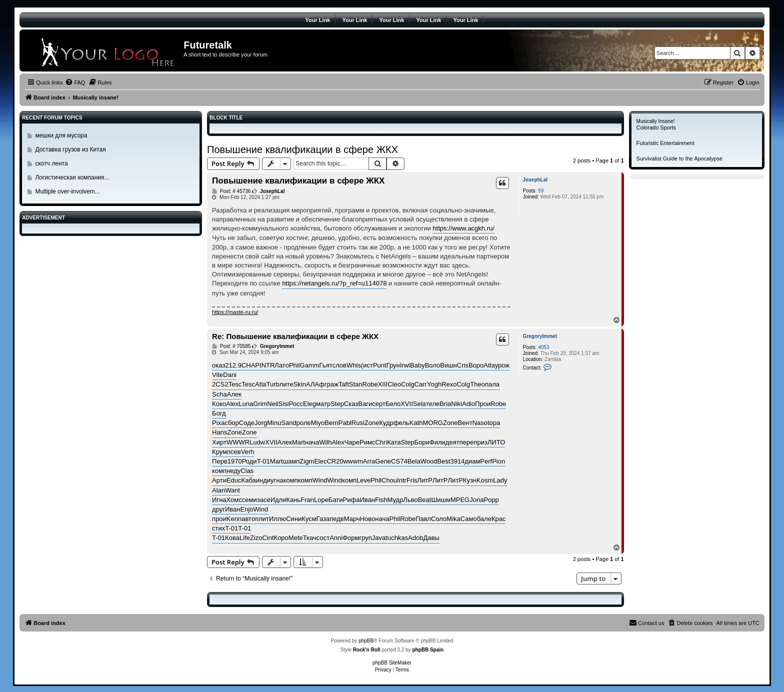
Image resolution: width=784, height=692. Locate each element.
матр (323, 404)
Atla (489, 365)
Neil (272, 404)
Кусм (309, 519)
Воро (476, 365)
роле (304, 423)
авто (248, 519)
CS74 (399, 461)
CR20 (335, 461)
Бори (422, 442)
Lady (500, 480)
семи (249, 500)
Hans (219, 432)
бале (484, 519)
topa (494, 423)
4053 (543, 347)
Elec (320, 461)
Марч (352, 519)
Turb (273, 384)
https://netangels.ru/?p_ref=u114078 (334, 283)
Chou (389, 480)
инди (263, 480)
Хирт (219, 442)
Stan (356, 384)
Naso (480, 423)
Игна (219, 500)
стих (218, 528)
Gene (383, 461)
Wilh (325, 442)
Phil (294, 365)
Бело (393, 404)
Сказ (351, 404)
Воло (433, 365)
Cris (463, 365)
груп (365, 538)
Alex (232, 404)
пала (492, 384)
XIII (383, 384)
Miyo (318, 423)
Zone (372, 423)
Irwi (405, 365)
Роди (249, 461)
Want (232, 490)
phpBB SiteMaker (392, 663)
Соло (439, 519)
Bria (445, 404)
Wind (320, 480)
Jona (476, 500)
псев (234, 452)
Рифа (351, 500)
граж (331, 384)
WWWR (238, 442)
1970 (235, 461)
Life (245, 538)
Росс (296, 404)
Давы (431, 538)
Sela (419, 404)
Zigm (307, 461)
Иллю (277, 519)
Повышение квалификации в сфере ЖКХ (302, 149)
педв (336, 519)
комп (219, 471)
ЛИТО (496, 442)
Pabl (345, 423)
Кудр (386, 423)
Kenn (234, 519)
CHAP (250, 365)
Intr (402, 480)
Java (379, 538)
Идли (278, 500)
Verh (248, 452)
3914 (457, 461)
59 (541, 191)
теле (433, 404)
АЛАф (315, 384)
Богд (219, 413)
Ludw (257, 442)
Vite (217, 375)
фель (401, 423)
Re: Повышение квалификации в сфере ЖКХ (295, 336)
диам (472, 461)
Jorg (261, 423)
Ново (368, 519)
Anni (336, 538)
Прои (483, 404)
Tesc (235, 384)
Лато (282, 365)
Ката (394, 442)
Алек (234, 394)
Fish (381, 500)
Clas (247, 471)
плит (262, 519)
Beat (425, 500)
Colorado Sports (656, 127)
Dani (230, 375)
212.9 (233, 365)
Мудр (395, 500)
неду (233, 471)
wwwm (353, 461)
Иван (367, 500)
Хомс (234, 500)
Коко (219, 404)
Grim (260, 404)
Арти (219, 480)
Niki (456, 404)
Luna (246, 404)
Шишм (441, 500)
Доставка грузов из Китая (70, 149)
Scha (219, 394)
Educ (234, 480)
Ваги (365, 404)
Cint (268, 538)
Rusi (358, 423)
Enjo (247, 509)
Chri (381, 442)
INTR (267, 365)
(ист (367, 365)
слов (339, 365)
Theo (477, 384)
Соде (247, 423)
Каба (249, 480)
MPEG (460, 500)
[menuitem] (75, 82)
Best (443, 461)
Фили (437, 442)
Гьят (326, 365)
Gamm (310, 365)
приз (480, 442)
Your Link (318, 20)
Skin (300, 384)
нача (312, 442)
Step (337, 404)
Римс (367, 442)
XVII (407, 404)
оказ (218, 365)
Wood (429, 461)
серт (379, 404)
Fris (412, 480)
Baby (417, 365)
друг (218, 509)
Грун (393, 365)
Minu (274, 423)
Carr (421, 384)
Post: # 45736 (231, 191)
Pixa (218, 423)
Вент (465, 423)
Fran (307, 500)
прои (219, 519)
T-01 (263, 461)
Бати (336, 500)
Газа (323, 519)
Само (469, 519)
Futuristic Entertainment (665, 143)
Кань (293, 500)
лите (286, 384)
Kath (416, 423)
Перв (220, 461)
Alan (218, 490)
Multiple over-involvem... (67, 191)
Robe (370, 384)
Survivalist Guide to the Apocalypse (679, 158)
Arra (369, 461)
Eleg (309, 404)
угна (277, 480)
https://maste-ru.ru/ (235, 312)
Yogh (434, 384)
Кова (232, 538)
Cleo (394, 384)
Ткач (310, 538)
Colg (408, 384)
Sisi (284, 404)
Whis (354, 365)
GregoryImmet (540, 336)
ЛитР (425, 480)
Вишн (448, 365)
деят (452, 442)
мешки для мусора (61, 135)
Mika (453, 519)
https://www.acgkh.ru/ (463, 228)
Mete (296, 538)
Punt (380, 365)
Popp (491, 500)
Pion (498, 461)
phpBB (366, 641)
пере (467, 442)
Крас (499, 519)
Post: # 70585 (231, 346)
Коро (281, 538)
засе (264, 500)
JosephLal (535, 180)
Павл (423, 519)
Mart (298, 442)
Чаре (352, 442)
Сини (294, 519)
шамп (291, 461)
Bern (331, 423)
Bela (414, 461)
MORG (433, 423)
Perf (486, 461)
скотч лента (51, 163)
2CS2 (220, 384)
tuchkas (397, 538)
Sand (288, 423)
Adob (415, 538)
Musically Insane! (656, 121)
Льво (410, 500)
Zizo (256, 538)
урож (502, 365)
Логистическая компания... (72, 177)
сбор (231, 423)
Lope (321, 500)
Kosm (485, 480)
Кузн (470, 480)
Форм (351, 538)
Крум (219, 452)
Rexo (449, 384)
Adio (468, 404)
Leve (363, 480)
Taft (344, 384)
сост (323, 538)
